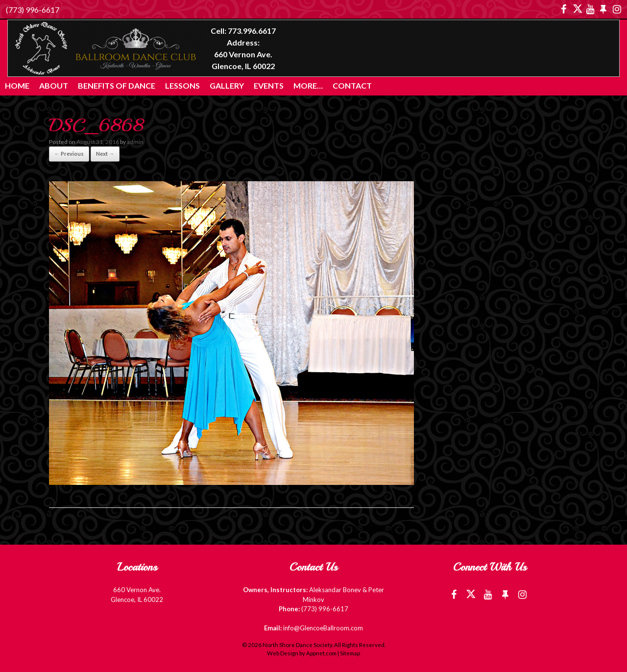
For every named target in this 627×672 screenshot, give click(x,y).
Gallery (227, 85)
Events (269, 85)
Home (17, 85)
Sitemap (350, 653)
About (54, 85)
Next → (105, 154)
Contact (352, 85)
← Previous (69, 154)
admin (135, 142)
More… (308, 85)
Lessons (182, 85)
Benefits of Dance (117, 85)
